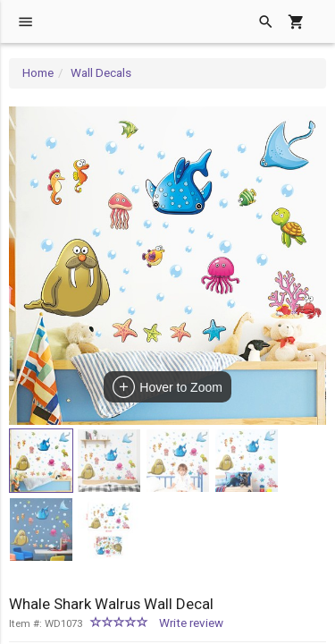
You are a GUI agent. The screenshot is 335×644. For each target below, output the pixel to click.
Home (38, 73)
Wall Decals (101, 73)
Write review (191, 623)
